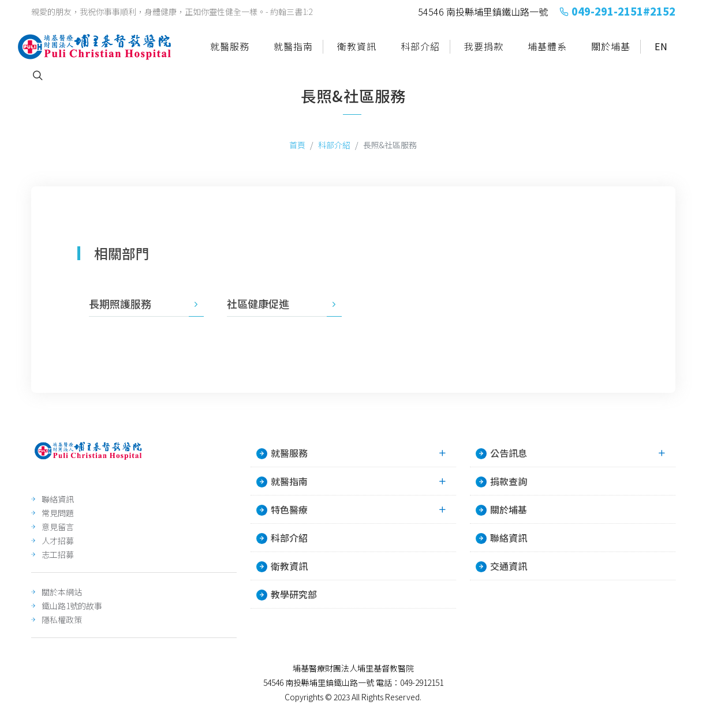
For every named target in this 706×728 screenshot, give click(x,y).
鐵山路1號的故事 (72, 606)
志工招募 (58, 554)
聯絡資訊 (58, 499)
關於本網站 (62, 592)
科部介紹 (334, 145)
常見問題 (58, 513)
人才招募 (58, 541)
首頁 (297, 145)
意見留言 (58, 527)
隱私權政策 (62, 620)
